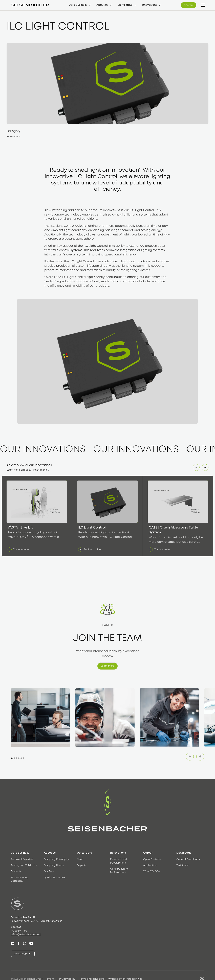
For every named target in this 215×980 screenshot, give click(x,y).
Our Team (50, 872)
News (80, 859)
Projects (82, 865)
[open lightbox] (40, 718)
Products (16, 872)
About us (102, 5)
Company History (54, 865)
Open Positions (152, 859)
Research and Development (119, 861)
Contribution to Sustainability (119, 871)
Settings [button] (124, 972)
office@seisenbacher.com (26, 935)
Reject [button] (143, 972)
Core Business (78, 5)
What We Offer (152, 872)
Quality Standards (55, 878)
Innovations (149, 5)
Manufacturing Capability (19, 879)
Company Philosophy (56, 859)
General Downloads (188, 859)
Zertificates (183, 865)
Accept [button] (169, 972)
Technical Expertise (22, 859)
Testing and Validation (24, 865)
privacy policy (60, 975)
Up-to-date (125, 5)
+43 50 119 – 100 (19, 931)
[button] (80, 5)
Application (150, 865)
